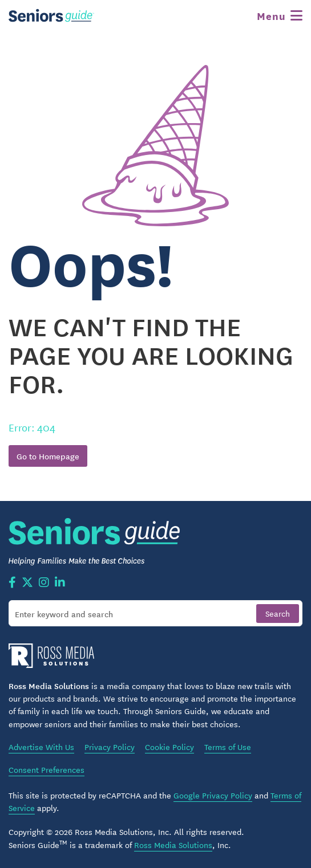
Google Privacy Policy (213, 795)
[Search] (155, 613)
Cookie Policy (169, 747)
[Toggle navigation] (280, 15)
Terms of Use (228, 747)
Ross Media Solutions (173, 845)
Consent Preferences (47, 769)
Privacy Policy (110, 747)
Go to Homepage (48, 456)
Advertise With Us (41, 747)
